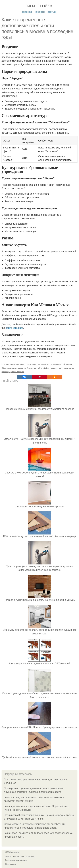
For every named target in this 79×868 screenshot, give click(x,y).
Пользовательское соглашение (24, 856)
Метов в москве (18, 372)
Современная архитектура (35, 364)
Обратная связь (10, 864)
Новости (40, 12)
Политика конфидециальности (16, 860)
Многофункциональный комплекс (60, 364)
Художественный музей (36, 368)
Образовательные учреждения (14, 368)
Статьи (52, 12)
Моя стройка (39, 6)
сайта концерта (15, 328)
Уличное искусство (54, 368)
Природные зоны (17, 364)
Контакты (8, 856)
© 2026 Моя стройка (12, 852)
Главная (27, 12)
